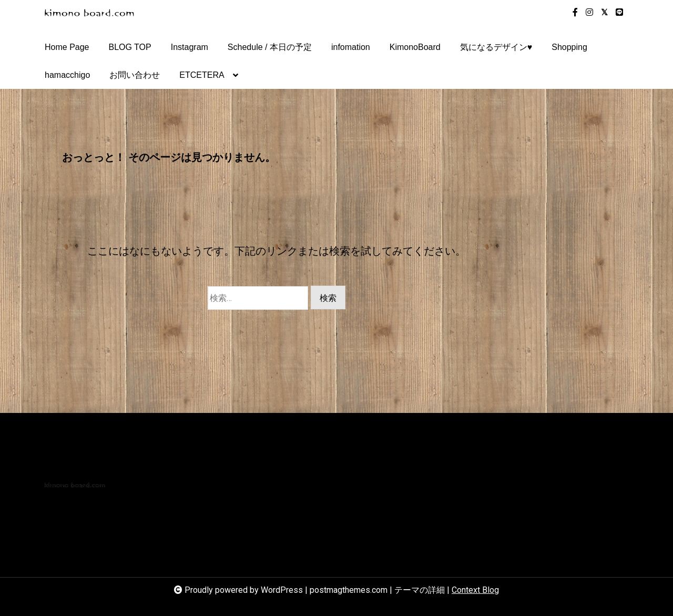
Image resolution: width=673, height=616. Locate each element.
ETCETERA (202, 80)
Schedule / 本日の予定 (270, 47)
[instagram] (589, 13)
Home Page (67, 47)
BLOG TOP (130, 47)
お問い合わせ (135, 75)
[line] (619, 13)
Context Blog (475, 590)
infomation (351, 47)
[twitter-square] (604, 13)
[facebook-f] (575, 13)
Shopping (569, 47)
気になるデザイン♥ (496, 47)
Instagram (190, 47)
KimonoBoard (415, 47)
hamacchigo (67, 75)
